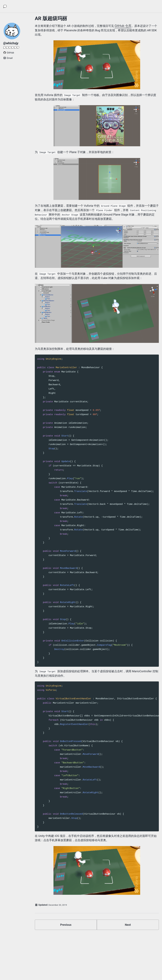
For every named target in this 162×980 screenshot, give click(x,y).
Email (8, 61)
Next (128, 947)
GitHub (9, 56)
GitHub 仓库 (132, 26)
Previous (66, 947)
